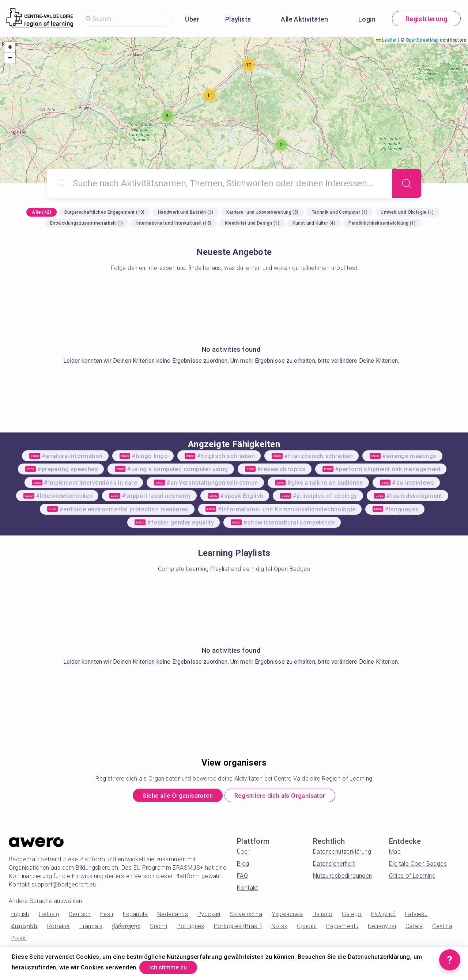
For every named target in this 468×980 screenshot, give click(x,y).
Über (192, 19)
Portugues (190, 928)
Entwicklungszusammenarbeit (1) (87, 223)
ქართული (126, 928)
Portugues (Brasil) (238, 928)
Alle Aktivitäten (304, 19)
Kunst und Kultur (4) (314, 223)
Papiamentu (342, 928)
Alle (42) (41, 212)
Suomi (158, 928)
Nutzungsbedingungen (343, 878)
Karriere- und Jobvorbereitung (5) (262, 212)
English (20, 916)
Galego (352, 916)
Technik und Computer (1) (340, 212)
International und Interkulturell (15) (174, 223)
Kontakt (248, 890)
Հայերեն (24, 928)
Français (91, 928)
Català (414, 928)
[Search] (407, 183)
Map (395, 853)
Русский (209, 916)
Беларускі (382, 928)
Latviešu (416, 916)
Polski (19, 940)
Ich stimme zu (173, 967)
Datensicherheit (334, 865)
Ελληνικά (383, 916)
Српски (307, 928)
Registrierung (426, 19)
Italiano (322, 916)
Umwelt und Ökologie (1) (407, 212)
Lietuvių (49, 916)
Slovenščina (246, 916)
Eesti (107, 916)
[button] (167, 116)
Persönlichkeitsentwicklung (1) (382, 223)
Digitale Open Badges (418, 865)
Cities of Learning (412, 878)
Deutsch (80, 916)
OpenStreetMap (422, 40)
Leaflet (386, 40)
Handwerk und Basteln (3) (186, 212)
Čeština (442, 928)
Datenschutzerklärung (342, 853)
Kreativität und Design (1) (252, 223)
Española (135, 916)
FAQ (242, 878)
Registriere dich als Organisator (286, 796)
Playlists (238, 19)
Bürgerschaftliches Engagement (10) (105, 212)
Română (58, 928)
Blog (243, 865)
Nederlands (173, 916)
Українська (287, 916)
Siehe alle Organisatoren (171, 796)
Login (367, 19)
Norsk (279, 928)
